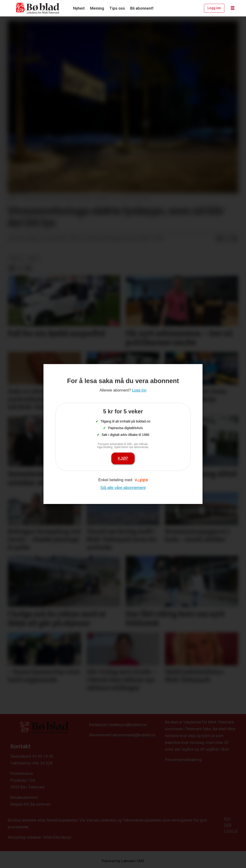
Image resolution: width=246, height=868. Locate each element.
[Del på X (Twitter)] (227, 239)
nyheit (16, 258)
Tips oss (117, 8)
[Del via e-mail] (234, 239)
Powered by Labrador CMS (123, 861)
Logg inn (214, 8)
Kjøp (123, 458)
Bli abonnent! (142, 8)
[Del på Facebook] (219, 239)
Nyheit (79, 8)
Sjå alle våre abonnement (123, 488)
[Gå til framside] (38, 8)
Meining (97, 8)
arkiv (33, 258)
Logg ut (231, 831)
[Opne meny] (233, 8)
